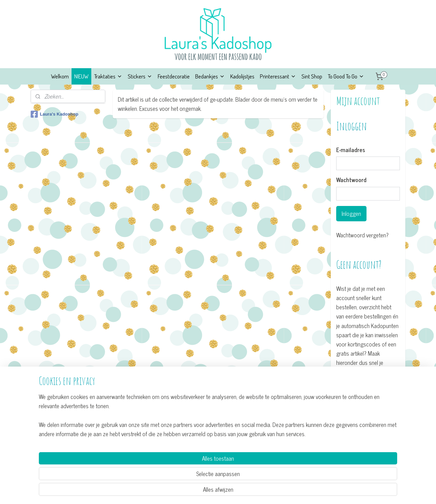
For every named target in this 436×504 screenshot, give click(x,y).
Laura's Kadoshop (54, 114)
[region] (173, 472)
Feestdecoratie (174, 76)
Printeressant (278, 76)
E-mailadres (351, 150)
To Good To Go (346, 76)
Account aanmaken (363, 391)
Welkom (60, 76)
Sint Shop (312, 76)
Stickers (140, 76)
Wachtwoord (351, 180)
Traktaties (108, 76)
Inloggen (351, 213)
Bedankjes (210, 76)
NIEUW (81, 76)
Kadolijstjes (242, 76)
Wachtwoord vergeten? (362, 235)
